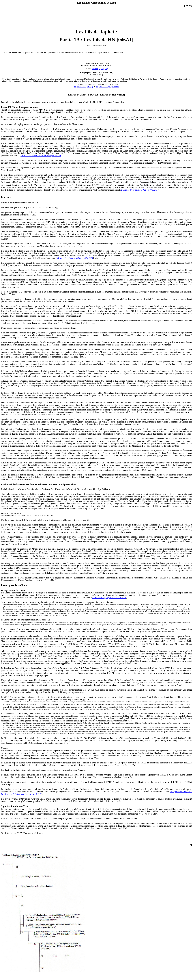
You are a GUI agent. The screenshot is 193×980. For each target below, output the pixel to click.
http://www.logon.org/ (84, 86)
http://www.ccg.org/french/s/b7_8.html (109, 598)
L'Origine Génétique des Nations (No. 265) (74, 258)
